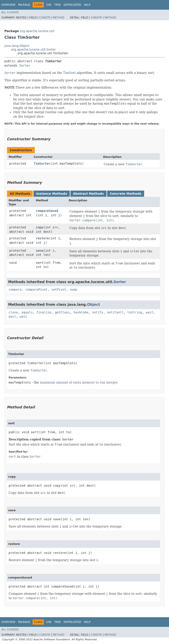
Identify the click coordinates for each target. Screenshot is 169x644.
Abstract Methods (88, 194)
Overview (8, 5)
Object (94, 305)
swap (73, 289)
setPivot (59, 289)
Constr (45, 18)
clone (13, 312)
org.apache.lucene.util (37, 31)
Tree (58, 5)
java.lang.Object (17, 46)
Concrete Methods (126, 194)
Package (24, 5)
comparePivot (36, 289)
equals (27, 312)
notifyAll (115, 312)
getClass (62, 312)
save (40, 251)
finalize (44, 312)
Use (49, 5)
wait (150, 312)
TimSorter (42, 164)
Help (87, 5)
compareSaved (47, 211)
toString (135, 312)
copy (40, 227)
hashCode (81, 312)
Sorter (25, 65)
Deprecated (72, 5)
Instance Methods (51, 194)
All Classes (10, 12)
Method (59, 18)
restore (42, 238)
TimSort (69, 73)
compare (15, 289)
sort (40, 263)
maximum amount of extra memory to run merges (79, 382)
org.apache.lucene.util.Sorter (33, 49)
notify (98, 312)
